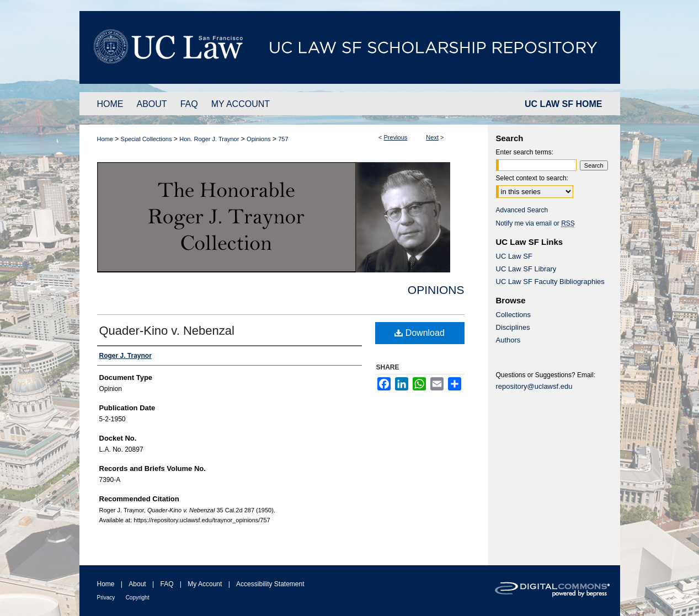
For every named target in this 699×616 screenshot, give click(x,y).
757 (283, 139)
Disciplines (513, 327)
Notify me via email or (535, 223)
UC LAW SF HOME (563, 104)
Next (432, 137)
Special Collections (146, 139)
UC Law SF (514, 256)
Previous (396, 137)
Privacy (106, 598)
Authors (508, 340)
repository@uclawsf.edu (534, 386)
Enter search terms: (525, 152)
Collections (514, 315)
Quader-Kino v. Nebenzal (167, 331)
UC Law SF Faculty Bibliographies (550, 282)
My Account (205, 584)
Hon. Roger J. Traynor (209, 139)
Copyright (138, 598)
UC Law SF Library (526, 269)
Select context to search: (532, 178)
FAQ (167, 584)
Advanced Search (522, 210)
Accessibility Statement (270, 584)
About (137, 584)
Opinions (258, 139)
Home (105, 139)
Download (420, 333)
